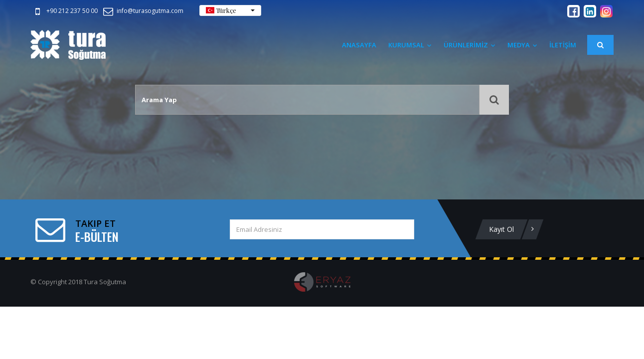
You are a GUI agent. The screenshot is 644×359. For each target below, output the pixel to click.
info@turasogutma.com (143, 11)
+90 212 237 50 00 (65, 11)
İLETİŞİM (563, 45)
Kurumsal (410, 45)
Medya (522, 45)
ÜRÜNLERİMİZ (470, 45)
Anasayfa (359, 45)
